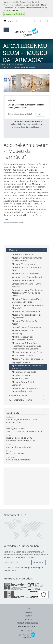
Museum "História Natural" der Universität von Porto (27, 300)
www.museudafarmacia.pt (19, 460)
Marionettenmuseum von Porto (27, 352)
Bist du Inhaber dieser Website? (20, 114)
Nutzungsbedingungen (28, 623)
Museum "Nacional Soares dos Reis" (26, 269)
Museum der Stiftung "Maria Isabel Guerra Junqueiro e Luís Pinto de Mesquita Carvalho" (26, 346)
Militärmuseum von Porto (24, 372)
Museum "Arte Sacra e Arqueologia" (23, 332)
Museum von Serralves (23, 254)
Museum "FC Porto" (21, 379)
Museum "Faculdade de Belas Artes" (26, 322)
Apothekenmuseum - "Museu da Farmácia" (27, 367)
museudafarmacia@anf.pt (19, 447)
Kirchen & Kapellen (18, 396)
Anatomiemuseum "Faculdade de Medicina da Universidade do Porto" (28, 293)
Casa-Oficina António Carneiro (26, 327)
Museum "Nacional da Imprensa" (28, 359)
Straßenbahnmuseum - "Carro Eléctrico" (26, 285)
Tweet (6, 219)
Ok (40, 114)
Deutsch (10, 21)
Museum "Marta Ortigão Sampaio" (24, 383)
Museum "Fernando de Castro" (27, 311)
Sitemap (28, 616)
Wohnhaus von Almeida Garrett (27, 277)
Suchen (28, 619)
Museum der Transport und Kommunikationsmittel (25, 390)
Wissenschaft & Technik (20, 400)
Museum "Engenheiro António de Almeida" (28, 307)
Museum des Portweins (23, 280)
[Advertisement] (26, 234)
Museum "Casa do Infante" (25, 264)
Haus (28, 609)
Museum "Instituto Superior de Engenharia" (27, 316)
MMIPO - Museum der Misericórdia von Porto (23, 338)
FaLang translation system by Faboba (13, 222)
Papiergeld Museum (22, 362)
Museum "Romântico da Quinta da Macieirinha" (27, 259)
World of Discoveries (22, 375)
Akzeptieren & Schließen (14, 14)
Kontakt (28, 612)
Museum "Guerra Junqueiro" (26, 274)
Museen (13, 250)
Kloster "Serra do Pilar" (23, 355)
